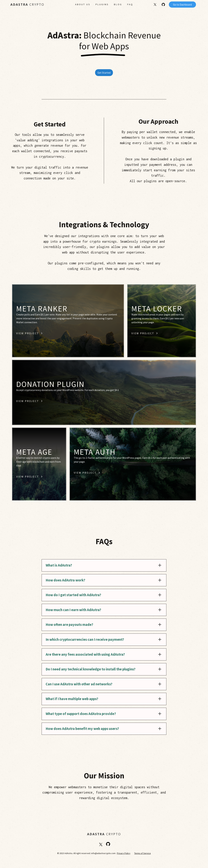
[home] (33, 5)
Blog (118, 4)
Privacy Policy (124, 853)
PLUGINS (102, 4)
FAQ (130, 4)
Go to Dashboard (182, 5)
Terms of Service (143, 853)
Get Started (104, 73)
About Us (83, 4)
